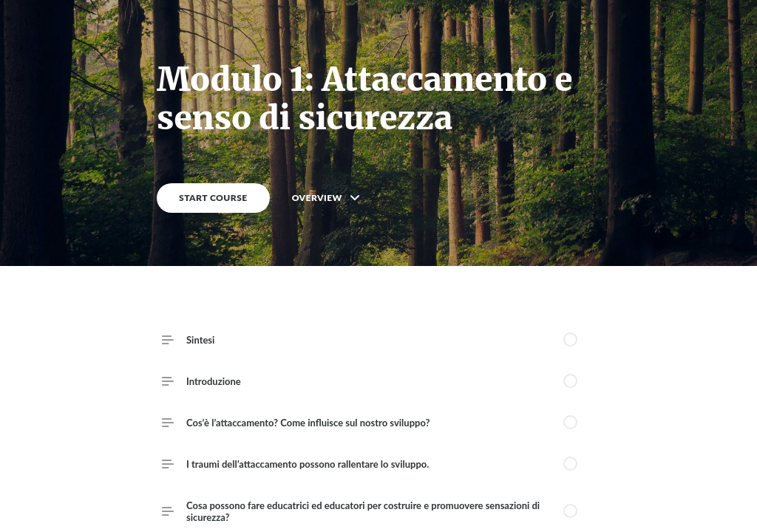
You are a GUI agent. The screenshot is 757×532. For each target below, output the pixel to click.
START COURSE (213, 198)
